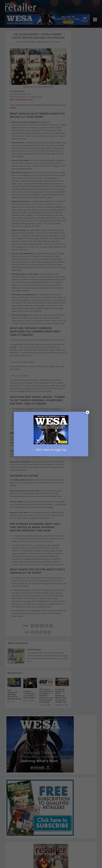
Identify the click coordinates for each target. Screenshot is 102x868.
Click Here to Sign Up (51, 450)
